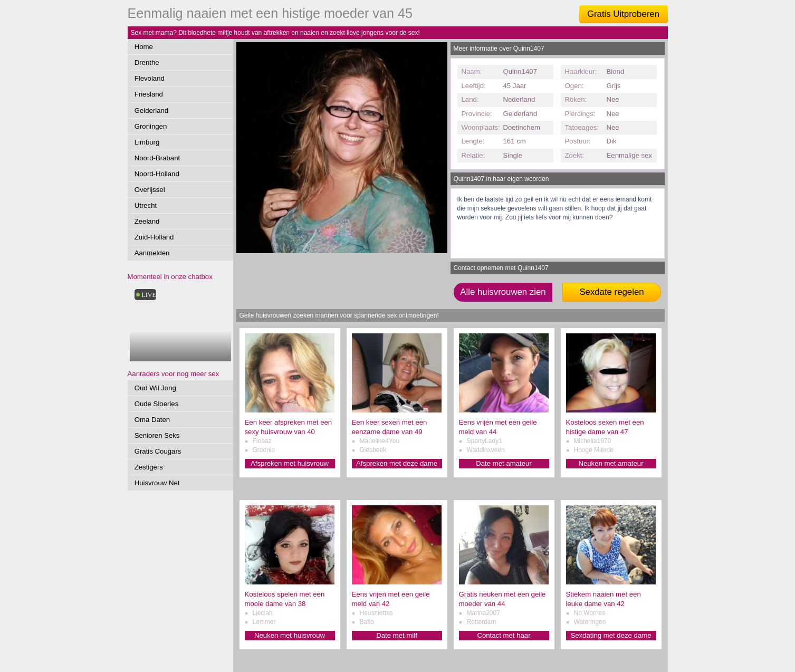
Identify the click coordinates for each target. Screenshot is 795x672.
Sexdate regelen (611, 292)
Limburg (147, 142)
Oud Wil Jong (155, 388)
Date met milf (397, 635)
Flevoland (150, 78)
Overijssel (150, 190)
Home (144, 47)
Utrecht (146, 205)
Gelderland (152, 111)
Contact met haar (504, 635)
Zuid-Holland (154, 237)
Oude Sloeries (157, 404)
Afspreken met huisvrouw (290, 463)
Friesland (149, 94)
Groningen (151, 126)
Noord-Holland (157, 174)
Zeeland (147, 221)
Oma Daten (152, 420)
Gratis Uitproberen (623, 14)
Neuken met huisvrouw (290, 635)
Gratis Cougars (158, 451)
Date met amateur (504, 463)
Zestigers (149, 467)
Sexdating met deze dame (611, 635)
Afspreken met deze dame (397, 463)
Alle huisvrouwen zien (503, 292)
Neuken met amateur (611, 463)
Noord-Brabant (157, 158)
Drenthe (147, 63)
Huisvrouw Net (157, 483)
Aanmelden (152, 253)
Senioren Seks (157, 435)
